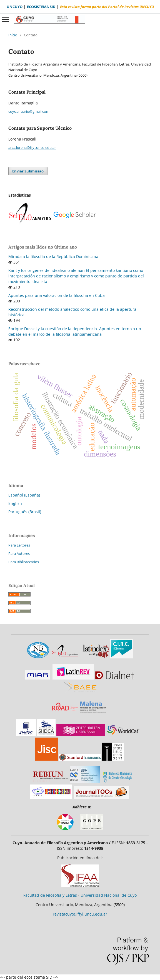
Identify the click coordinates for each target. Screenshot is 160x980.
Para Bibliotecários (24, 562)
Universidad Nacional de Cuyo (109, 895)
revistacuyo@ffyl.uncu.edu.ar (80, 914)
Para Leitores (19, 545)
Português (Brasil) (25, 512)
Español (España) (24, 495)
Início (13, 35)
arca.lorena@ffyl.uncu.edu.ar (32, 147)
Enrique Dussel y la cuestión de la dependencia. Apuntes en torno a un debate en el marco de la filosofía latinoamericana (75, 331)
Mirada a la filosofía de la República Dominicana (53, 256)
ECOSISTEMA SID (41, 7)
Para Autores (19, 553)
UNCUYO (15, 7)
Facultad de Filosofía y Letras (50, 895)
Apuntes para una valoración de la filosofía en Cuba (57, 295)
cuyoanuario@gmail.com (29, 111)
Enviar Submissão (28, 171)
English (15, 503)
